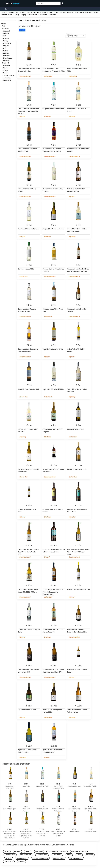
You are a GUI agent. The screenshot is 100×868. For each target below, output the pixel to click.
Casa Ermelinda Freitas (79, 852)
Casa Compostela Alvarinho (57, 852)
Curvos (79, 855)
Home (7, 9)
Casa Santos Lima (26, 855)
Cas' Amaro (39, 852)
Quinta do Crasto (59, 858)
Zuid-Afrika (43, 15)
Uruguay (24, 15)
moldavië (63, 12)
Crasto (69, 855)
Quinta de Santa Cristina (40, 858)
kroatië (56, 12)
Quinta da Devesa (22, 858)
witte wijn (7, 29)
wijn (5, 26)
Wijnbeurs (21, 862)
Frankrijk (29, 12)
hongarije (45, 12)
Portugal (96, 12)
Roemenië (4, 15)
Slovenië (11, 15)
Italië (51, 12)
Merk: (22, 30)
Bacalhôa (17, 852)
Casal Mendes (57, 855)
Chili (17, 12)
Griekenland (37, 12)
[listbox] (75, 36)
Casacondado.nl (42, 855)
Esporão (8, 858)
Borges (28, 852)
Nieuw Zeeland (79, 12)
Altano (7, 852)
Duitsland (22, 12)
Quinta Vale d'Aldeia (76, 858)
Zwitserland (52, 15)
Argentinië (4, 12)
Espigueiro (90, 855)
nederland (70, 12)
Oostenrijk (88, 12)
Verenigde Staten (33, 15)
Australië (11, 12)
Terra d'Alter (9, 862)
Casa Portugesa (10, 855)
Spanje (17, 15)
